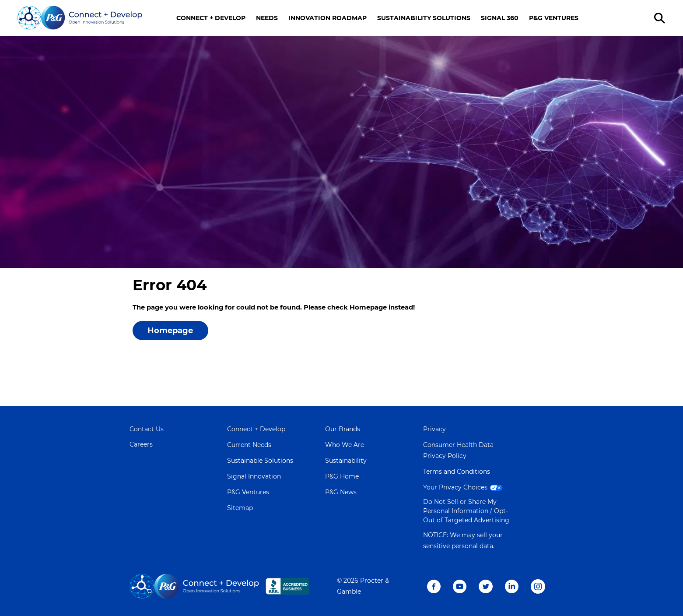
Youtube (460, 586)
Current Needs (249, 445)
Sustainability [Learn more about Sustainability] (346, 461)
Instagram (538, 586)
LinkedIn (512, 586)
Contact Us (147, 429)
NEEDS (267, 18)
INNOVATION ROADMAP (327, 18)
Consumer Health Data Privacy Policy (458, 450)
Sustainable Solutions (260, 461)
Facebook (434, 586)
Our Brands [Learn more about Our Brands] (343, 429)
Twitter (486, 586)
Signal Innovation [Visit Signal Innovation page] (254, 476)
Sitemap (240, 508)
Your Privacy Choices (464, 487)
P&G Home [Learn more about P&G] (342, 476)
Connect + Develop (256, 429)
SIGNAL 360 (500, 18)
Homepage (170, 331)
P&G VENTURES (554, 18)
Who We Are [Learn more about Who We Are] (345, 445)
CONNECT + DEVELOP (211, 18)
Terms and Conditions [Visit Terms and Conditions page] (457, 472)
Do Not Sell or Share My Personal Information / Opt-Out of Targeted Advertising (466, 511)
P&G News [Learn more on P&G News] (341, 492)
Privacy (434, 429)
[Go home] (80, 18)
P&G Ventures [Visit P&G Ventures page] (248, 492)
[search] (661, 18)
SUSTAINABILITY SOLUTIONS (424, 18)
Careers (141, 444)
